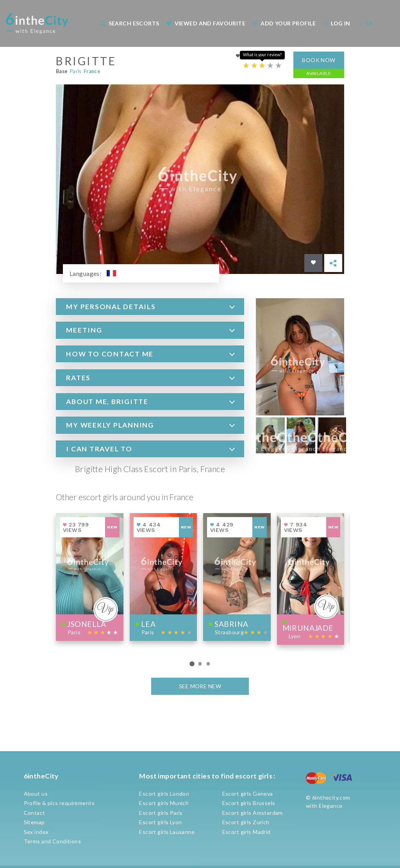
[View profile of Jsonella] (90, 577)
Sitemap (34, 822)
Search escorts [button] (129, 23)
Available (319, 73)
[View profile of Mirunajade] (311, 579)
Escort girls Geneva (248, 794)
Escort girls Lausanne (167, 832)
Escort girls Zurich (246, 822)
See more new (200, 686)
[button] (150, 306)
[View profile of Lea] (163, 577)
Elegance (330, 806)
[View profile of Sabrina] (237, 577)
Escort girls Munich (164, 803)
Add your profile (284, 23)
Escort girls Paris (161, 813)
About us (36, 794)
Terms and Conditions (52, 841)
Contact (35, 813)
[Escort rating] (262, 65)
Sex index (36, 832)
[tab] (150, 306)
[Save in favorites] (313, 263)
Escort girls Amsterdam (253, 813)
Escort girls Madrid (246, 832)
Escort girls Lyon (160, 822)
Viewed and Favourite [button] (205, 23)
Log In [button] (336, 23)
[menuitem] (129, 23)
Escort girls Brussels (249, 803)
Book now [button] (319, 60)
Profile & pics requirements (59, 803)
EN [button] (365, 23)
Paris (76, 71)
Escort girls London (164, 794)
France (92, 71)
